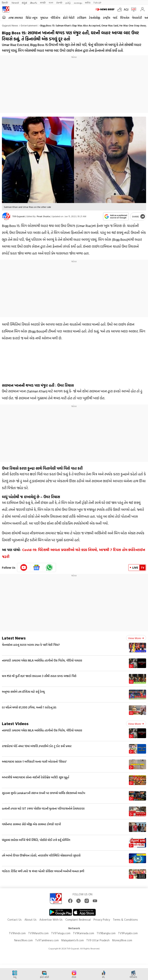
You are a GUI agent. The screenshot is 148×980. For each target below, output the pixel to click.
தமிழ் (68, 3)
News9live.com (23, 940)
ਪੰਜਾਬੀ (59, 3)
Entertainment (29, 25)
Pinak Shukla (43, 216)
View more (136, 638)
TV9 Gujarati (19, 216)
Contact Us (15, 920)
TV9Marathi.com (38, 933)
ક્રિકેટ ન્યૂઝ (32, 18)
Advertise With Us (51, 920)
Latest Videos (15, 723)
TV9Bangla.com (106, 933)
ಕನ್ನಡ (24, 3)
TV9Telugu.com (61, 933)
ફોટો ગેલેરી (69, 18)
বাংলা (51, 3)
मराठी (43, 3)
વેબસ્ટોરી (137, 18)
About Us (30, 920)
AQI (126, 9)
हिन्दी (5, 3)
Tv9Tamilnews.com (47, 940)
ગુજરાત (44, 18)
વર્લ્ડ (115, 18)
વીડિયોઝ (55, 18)
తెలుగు (34, 3)
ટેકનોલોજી (95, 18)
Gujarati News (10, 25)
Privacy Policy (102, 920)
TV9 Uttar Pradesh (98, 940)
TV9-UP (97, 3)
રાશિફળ (82, 18)
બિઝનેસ (125, 18)
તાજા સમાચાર (16, 18)
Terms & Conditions (125, 920)
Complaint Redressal (78, 920)
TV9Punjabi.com (128, 933)
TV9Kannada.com (83, 933)
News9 (15, 3)
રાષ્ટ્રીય (107, 18)
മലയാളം (78, 3)
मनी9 (88, 3)
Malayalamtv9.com (72, 940)
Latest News (14, 638)
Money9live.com (122, 940)
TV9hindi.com (17, 933)
